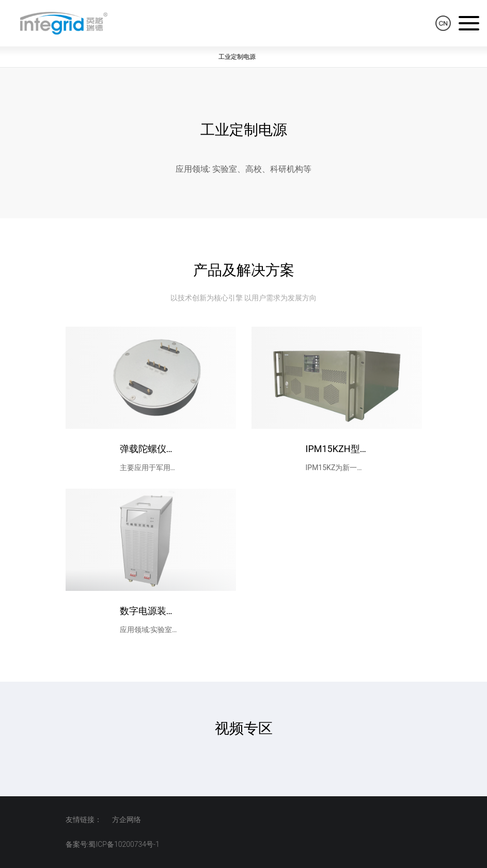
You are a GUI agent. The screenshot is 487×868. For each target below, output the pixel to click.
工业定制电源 (237, 57)
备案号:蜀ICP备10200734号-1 (113, 844)
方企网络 (127, 819)
